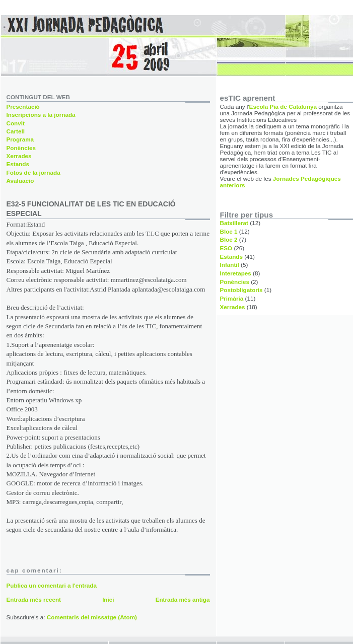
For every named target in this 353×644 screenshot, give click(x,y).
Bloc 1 (229, 231)
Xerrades (19, 156)
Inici (108, 599)
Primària (232, 298)
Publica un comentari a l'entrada (52, 585)
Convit (16, 123)
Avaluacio (20, 181)
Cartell (16, 131)
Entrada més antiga (183, 599)
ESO (226, 248)
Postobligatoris (241, 290)
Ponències (21, 148)
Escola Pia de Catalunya (283, 106)
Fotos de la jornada (33, 172)
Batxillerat (234, 223)
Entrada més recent (34, 599)
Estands (18, 164)
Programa (20, 139)
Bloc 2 (229, 239)
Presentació (23, 106)
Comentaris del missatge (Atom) (92, 617)
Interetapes (236, 273)
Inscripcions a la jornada (41, 115)
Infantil (230, 265)
